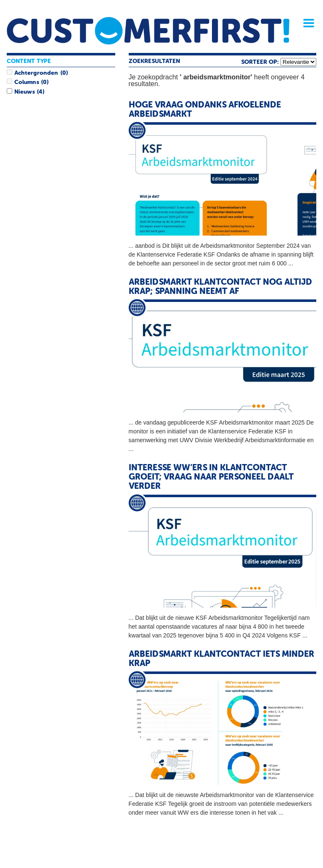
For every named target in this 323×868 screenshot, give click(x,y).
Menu (306, 23)
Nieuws (24, 92)
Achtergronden (36, 73)
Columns (26, 82)
